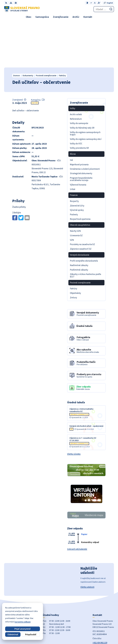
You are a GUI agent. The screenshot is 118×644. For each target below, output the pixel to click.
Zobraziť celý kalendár (77, 504)
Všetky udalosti (87, 542)
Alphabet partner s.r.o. (104, 630)
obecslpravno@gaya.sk (103, 601)
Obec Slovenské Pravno (103, 633)
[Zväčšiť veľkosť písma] (99, 3)
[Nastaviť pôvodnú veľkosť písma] (95, 3)
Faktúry (35, 58)
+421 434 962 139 (100, 597)
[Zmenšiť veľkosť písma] (91, 3)
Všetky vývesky (74, 409)
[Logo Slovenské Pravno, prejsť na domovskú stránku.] (22, 9)
